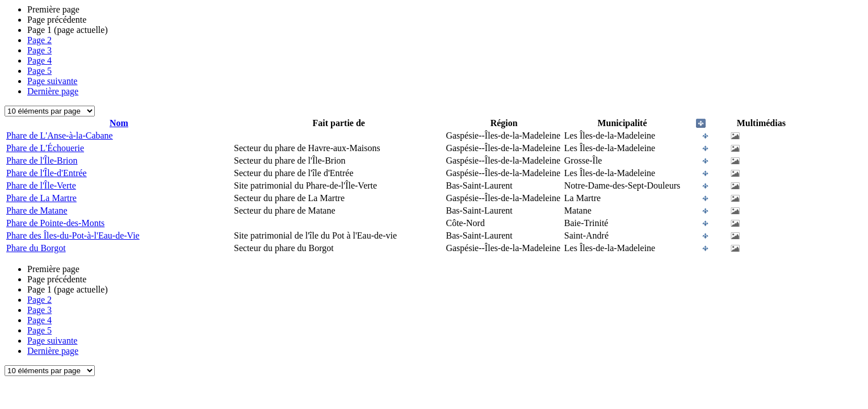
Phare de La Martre (41, 198)
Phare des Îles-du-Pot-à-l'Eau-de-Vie (73, 235)
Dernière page (53, 91)
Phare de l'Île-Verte (41, 185)
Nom (119, 123)
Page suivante (52, 81)
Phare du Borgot (36, 248)
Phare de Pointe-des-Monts (55, 223)
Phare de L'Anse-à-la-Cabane (60, 135)
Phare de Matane (37, 210)
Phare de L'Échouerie (45, 148)
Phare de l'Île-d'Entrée (47, 173)
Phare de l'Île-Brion (42, 160)
